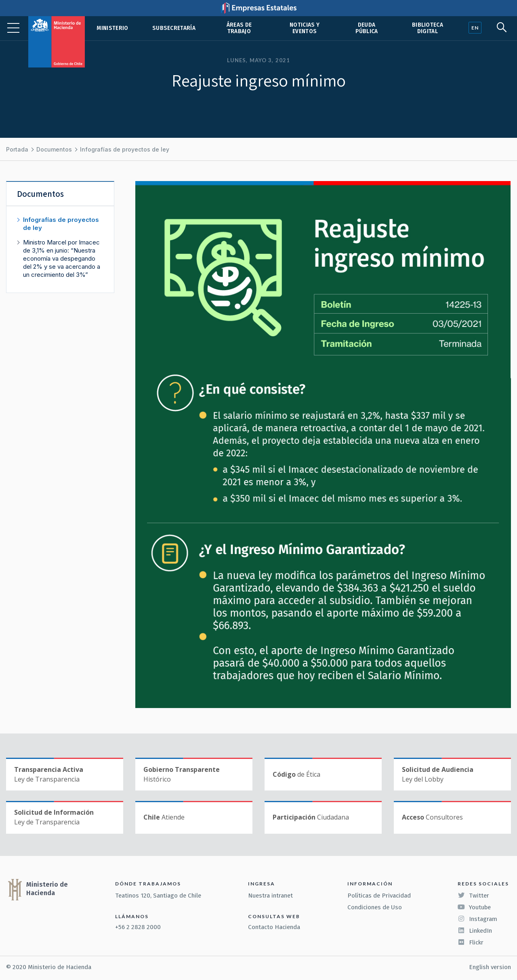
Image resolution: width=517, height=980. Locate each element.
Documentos (54, 149)
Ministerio (112, 28)
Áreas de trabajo (239, 28)
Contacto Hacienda (274, 927)
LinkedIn (475, 931)
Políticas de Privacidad (379, 896)
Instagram (477, 919)
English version (490, 967)
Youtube (474, 907)
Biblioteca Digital (428, 28)
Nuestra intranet (270, 896)
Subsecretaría (174, 28)
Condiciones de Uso (375, 907)
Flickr (471, 942)
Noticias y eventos (305, 28)
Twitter (473, 896)
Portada (17, 149)
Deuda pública (367, 28)
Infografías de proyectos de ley (125, 149)
